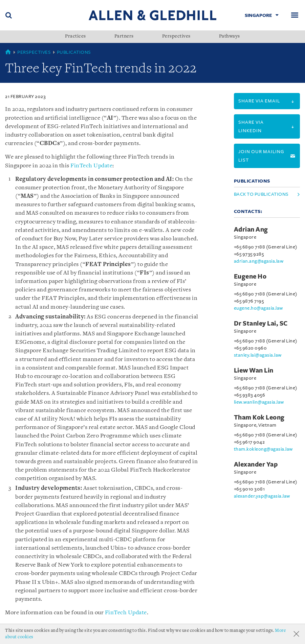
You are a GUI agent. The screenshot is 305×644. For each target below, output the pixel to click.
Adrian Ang (251, 230)
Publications (74, 52)
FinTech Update (91, 166)
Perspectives (176, 37)
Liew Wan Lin (254, 371)
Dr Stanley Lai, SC (261, 324)
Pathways (230, 37)
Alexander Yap (256, 464)
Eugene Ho (250, 277)
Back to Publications (261, 194)
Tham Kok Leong (259, 418)
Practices (75, 37)
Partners (124, 37)
